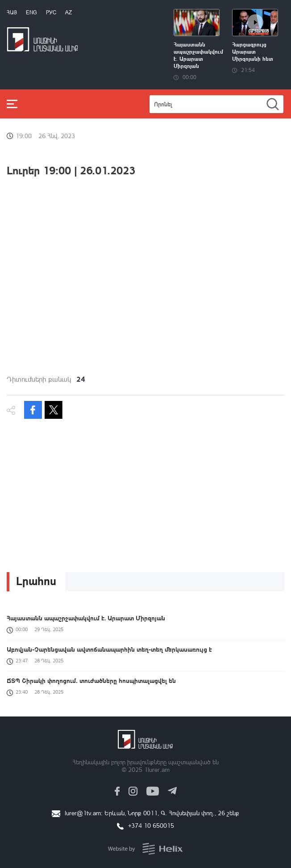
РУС (51, 12)
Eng (31, 12)
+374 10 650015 (151, 825)
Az (69, 12)
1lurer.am (157, 769)
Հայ (12, 12)
